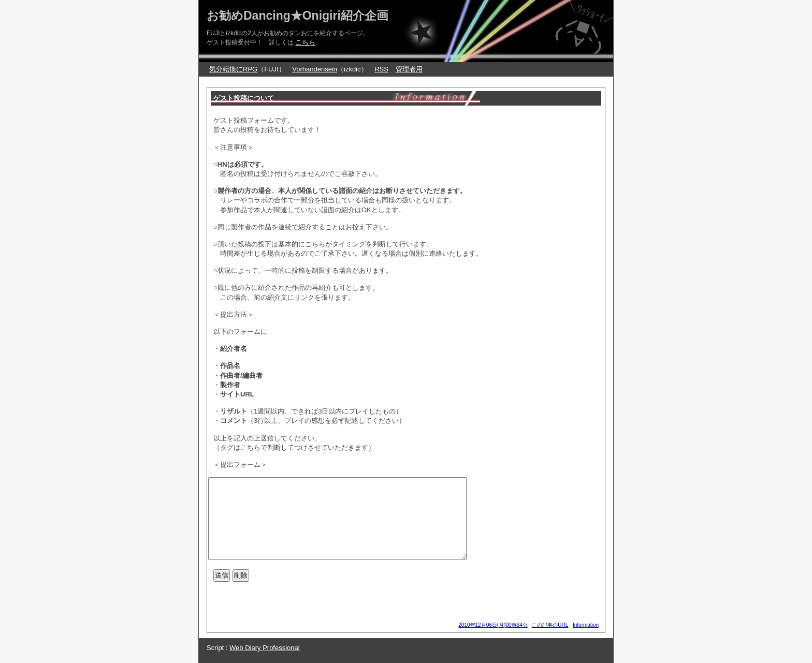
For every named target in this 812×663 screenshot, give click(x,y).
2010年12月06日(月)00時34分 (493, 625)
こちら (305, 42)
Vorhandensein (315, 69)
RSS (381, 69)
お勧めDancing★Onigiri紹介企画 (298, 16)
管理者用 (409, 69)
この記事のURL (550, 625)
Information (586, 625)
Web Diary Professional (265, 648)
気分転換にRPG (233, 69)
